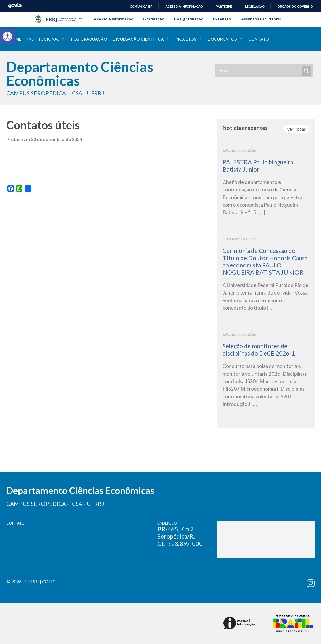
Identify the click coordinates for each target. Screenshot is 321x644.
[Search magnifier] (307, 71)
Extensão (222, 19)
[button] (7, 36)
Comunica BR (141, 7)
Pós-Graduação (89, 39)
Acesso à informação (184, 7)
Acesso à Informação (114, 19)
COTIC (49, 581)
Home (15, 39)
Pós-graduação (189, 19)
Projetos (189, 39)
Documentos (225, 39)
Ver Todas (296, 129)
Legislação (255, 7)
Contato (259, 39)
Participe (224, 7)
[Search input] (259, 71)
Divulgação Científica (141, 39)
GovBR (15, 6)
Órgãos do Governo (295, 7)
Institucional (46, 39)
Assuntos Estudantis (261, 19)
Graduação (154, 19)
